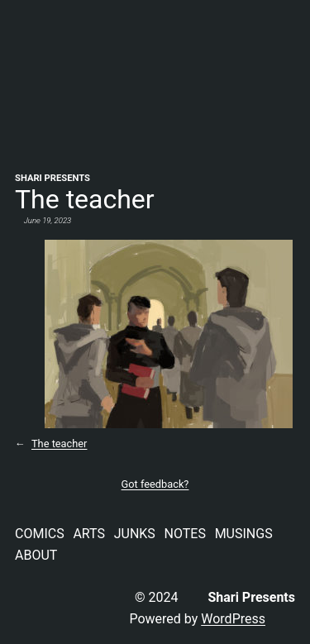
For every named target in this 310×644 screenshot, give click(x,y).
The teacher (59, 444)
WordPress (233, 619)
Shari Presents (52, 178)
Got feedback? (155, 484)
